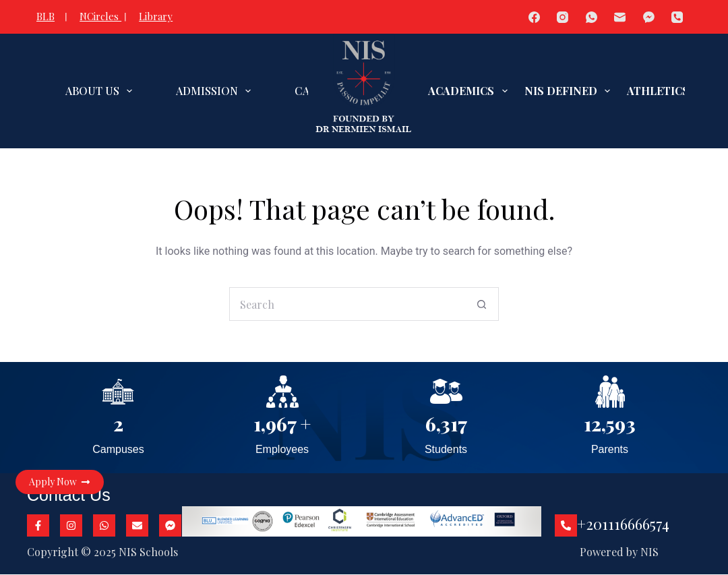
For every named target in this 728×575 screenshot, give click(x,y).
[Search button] (482, 304)
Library (156, 16)
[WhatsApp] (591, 17)
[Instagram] (563, 17)
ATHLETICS (667, 91)
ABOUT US (101, 91)
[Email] (620, 17)
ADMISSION (216, 91)
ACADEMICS (470, 91)
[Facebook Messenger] (649, 17)
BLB (45, 16)
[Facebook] (534, 17)
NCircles (100, 16)
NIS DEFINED (570, 91)
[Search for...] (347, 304)
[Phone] (678, 17)
